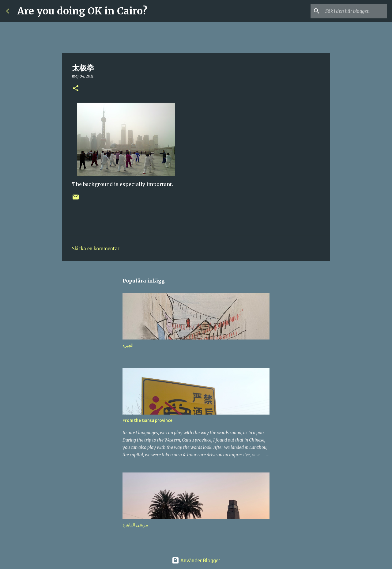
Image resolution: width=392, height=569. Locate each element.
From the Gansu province (147, 420)
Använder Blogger (196, 560)
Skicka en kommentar (96, 248)
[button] (76, 89)
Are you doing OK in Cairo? (82, 11)
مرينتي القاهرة (135, 525)
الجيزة (128, 345)
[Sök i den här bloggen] (355, 11)
